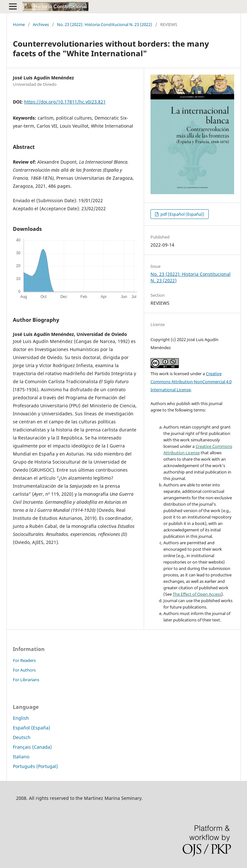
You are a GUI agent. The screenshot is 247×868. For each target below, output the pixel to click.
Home (19, 24)
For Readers (24, 660)
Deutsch (22, 737)
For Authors (24, 670)
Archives (41, 24)
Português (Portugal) (35, 766)
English (21, 718)
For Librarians (26, 680)
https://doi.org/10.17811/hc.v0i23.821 (65, 102)
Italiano (21, 757)
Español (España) (32, 728)
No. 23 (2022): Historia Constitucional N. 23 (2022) (105, 24)
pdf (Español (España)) (182, 214)
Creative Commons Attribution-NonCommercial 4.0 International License (191, 382)
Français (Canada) (32, 747)
